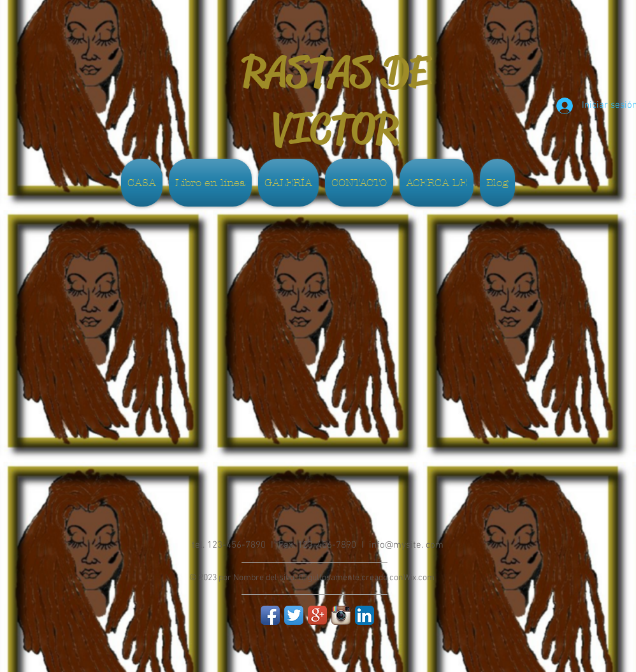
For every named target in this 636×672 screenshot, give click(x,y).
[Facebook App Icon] (270, 615)
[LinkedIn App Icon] (365, 615)
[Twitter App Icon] (294, 615)
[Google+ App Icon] (317, 615)
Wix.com (419, 578)
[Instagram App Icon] (341, 615)
